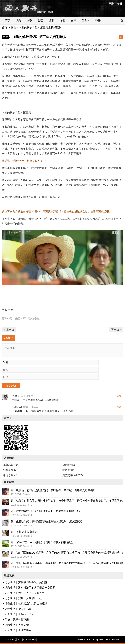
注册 (119, 4)
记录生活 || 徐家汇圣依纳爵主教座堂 (26, 604)
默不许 (18, 407)
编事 (51, 21)
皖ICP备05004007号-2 (27, 640)
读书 (62, 21)
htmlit (118, 640)
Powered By (84, 640)
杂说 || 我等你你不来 (17, 619)
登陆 (111, 4)
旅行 (73, 21)
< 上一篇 (9, 330)
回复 (119, 396)
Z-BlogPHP (97, 640)
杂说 (29, 21)
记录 (18, 21)
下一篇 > (116, 330)
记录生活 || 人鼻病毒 (17, 625)
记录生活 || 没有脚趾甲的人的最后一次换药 (30, 588)
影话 (40, 21)
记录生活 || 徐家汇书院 (18, 609)
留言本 (86, 21)
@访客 (18, 411)
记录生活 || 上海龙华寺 (18, 630)
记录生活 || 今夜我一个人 (19, 614)
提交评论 (11, 386)
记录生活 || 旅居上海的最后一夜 (23, 598)
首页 (7, 21)
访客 (14, 396)
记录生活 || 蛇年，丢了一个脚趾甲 (25, 593)
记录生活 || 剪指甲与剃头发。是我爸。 (27, 582)
